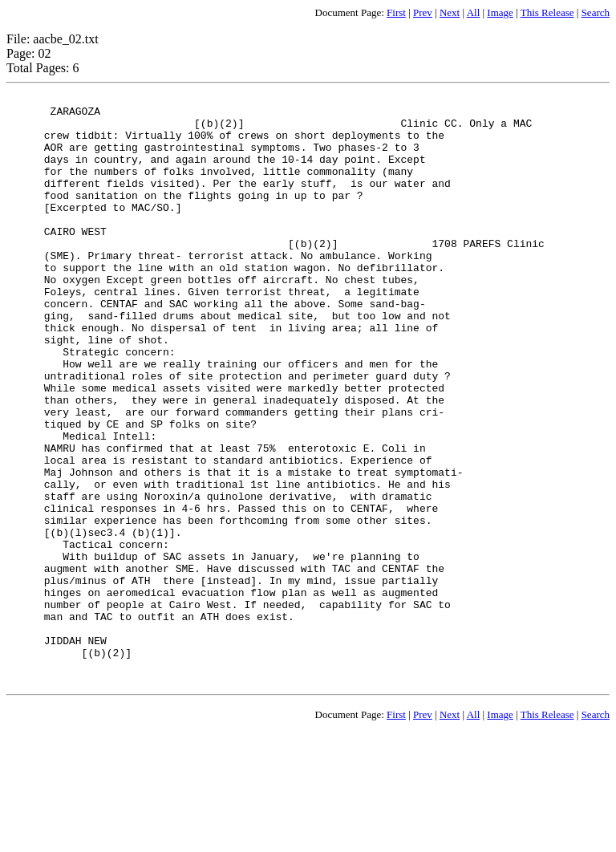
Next (450, 12)
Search (596, 12)
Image (500, 12)
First (396, 12)
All (474, 12)
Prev (423, 12)
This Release (547, 12)
